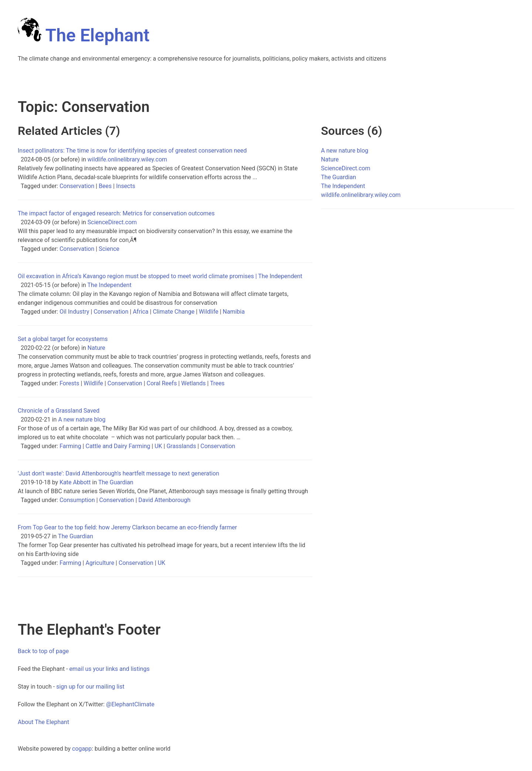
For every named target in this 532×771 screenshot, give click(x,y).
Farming (70, 446)
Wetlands (193, 383)
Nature (96, 348)
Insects (126, 186)
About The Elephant (43, 722)
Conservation (77, 186)
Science (109, 249)
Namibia (234, 312)
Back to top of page (43, 651)
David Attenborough (165, 500)
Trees (217, 383)
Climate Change (174, 312)
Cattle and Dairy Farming (118, 446)
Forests (69, 383)
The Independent (110, 285)
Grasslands (181, 446)
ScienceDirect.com (112, 222)
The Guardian (116, 482)
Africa (140, 312)
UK (158, 446)
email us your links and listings (110, 669)
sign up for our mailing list (90, 687)
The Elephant (84, 35)
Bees (105, 186)
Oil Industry (74, 312)
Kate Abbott (75, 482)
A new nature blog (82, 419)
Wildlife (209, 312)
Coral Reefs (162, 383)
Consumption (77, 500)
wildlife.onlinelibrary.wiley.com (127, 159)
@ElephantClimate (130, 704)
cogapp (82, 749)
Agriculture (100, 563)
